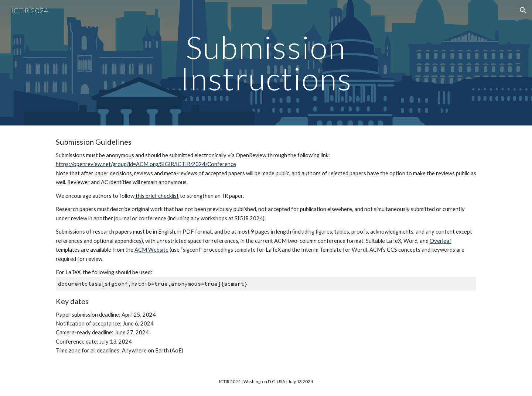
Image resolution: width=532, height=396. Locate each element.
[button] (523, 10)
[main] (266, 63)
